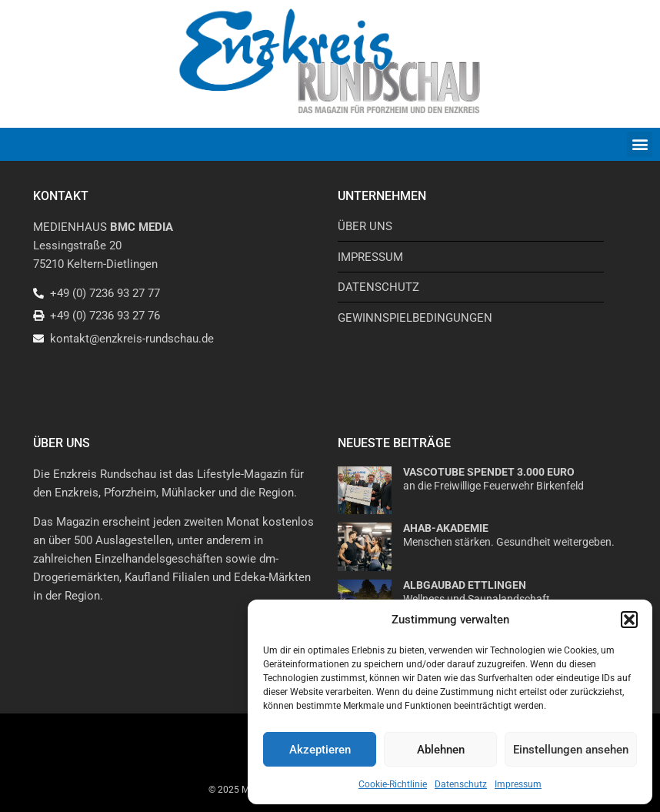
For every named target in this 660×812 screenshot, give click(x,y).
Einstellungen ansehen (571, 750)
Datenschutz (461, 784)
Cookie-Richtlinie (393, 784)
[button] (629, 620)
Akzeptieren (320, 750)
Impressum (518, 784)
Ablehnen (441, 750)
